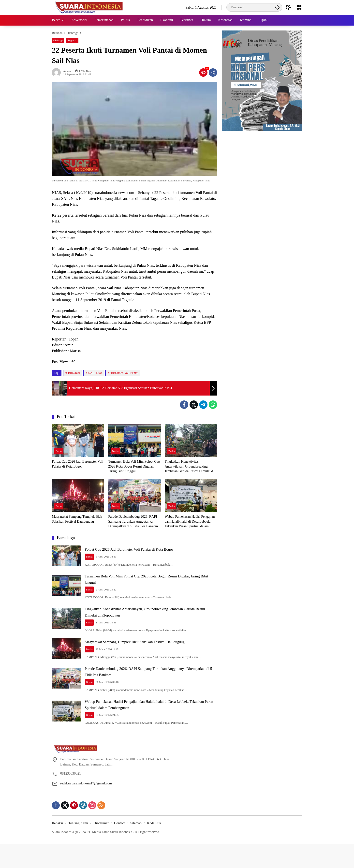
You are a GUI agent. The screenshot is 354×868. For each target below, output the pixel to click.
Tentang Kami (78, 847)
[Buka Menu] (299, 7)
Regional (72, 40)
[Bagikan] (213, 73)
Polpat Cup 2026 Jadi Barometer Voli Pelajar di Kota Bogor (78, 464)
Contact (119, 847)
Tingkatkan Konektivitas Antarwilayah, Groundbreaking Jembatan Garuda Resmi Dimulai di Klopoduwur (189, 467)
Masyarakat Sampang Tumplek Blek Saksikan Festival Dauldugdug (77, 519)
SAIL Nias (95, 373)
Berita (59, 452)
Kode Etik (154, 847)
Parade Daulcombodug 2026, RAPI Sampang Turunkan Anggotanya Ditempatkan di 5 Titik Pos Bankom (133, 521)
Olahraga (58, 40)
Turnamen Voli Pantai (124, 373)
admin (67, 71)
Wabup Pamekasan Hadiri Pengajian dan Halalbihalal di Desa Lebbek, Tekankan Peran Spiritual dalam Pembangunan (190, 522)
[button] (276, 7)
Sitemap (136, 847)
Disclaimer (101, 847)
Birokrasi (74, 373)
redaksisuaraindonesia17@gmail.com (86, 807)
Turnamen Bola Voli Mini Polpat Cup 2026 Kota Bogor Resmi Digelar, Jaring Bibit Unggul (134, 466)
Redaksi (57, 847)
